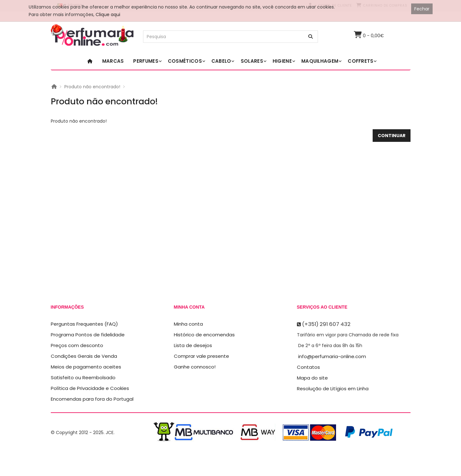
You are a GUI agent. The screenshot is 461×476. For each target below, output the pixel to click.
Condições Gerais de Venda (84, 356)
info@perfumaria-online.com (332, 356)
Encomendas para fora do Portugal (92, 399)
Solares (252, 61)
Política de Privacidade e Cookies (90, 388)
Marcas (113, 61)
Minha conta (188, 324)
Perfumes (146, 61)
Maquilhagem (320, 61)
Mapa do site (312, 378)
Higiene (282, 61)
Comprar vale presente (201, 356)
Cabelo (221, 61)
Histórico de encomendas (204, 335)
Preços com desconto (77, 345)
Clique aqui (108, 15)
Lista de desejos (193, 345)
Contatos (308, 367)
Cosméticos (185, 61)
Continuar (392, 136)
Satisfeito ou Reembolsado (83, 377)
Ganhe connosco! (195, 367)
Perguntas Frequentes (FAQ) (84, 324)
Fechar (422, 9)
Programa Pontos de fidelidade (88, 335)
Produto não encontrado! (92, 87)
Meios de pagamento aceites (86, 367)
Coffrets (361, 61)
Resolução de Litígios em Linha (333, 389)
